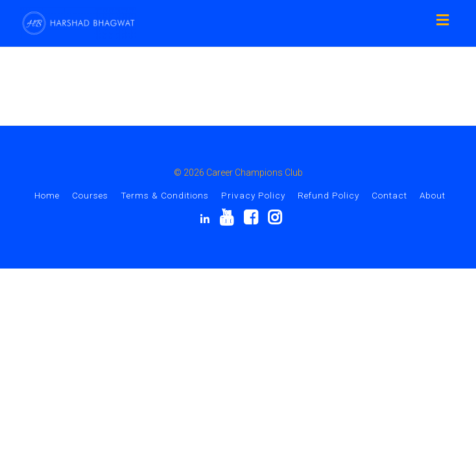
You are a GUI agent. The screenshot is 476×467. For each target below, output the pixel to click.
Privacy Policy (253, 195)
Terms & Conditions (165, 195)
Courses (90, 195)
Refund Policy (328, 195)
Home (47, 195)
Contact (389, 195)
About (433, 195)
